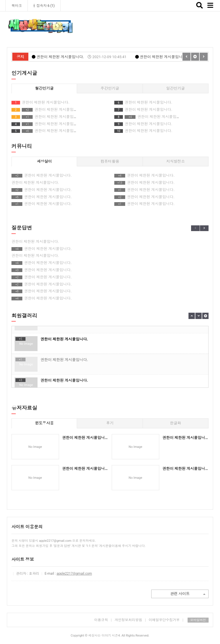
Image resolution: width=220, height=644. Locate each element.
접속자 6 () (44, 6)
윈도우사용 (44, 423)
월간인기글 (44, 88)
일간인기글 (175, 88)
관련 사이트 (188, 594)
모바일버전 (198, 620)
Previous (195, 228)
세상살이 (44, 161)
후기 (110, 423)
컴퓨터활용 (110, 161)
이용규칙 (101, 620)
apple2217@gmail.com (74, 574)
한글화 (175, 423)
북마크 (17, 6)
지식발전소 (175, 161)
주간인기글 (110, 88)
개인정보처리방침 (128, 620)
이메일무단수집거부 (166, 620)
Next (204, 228)
